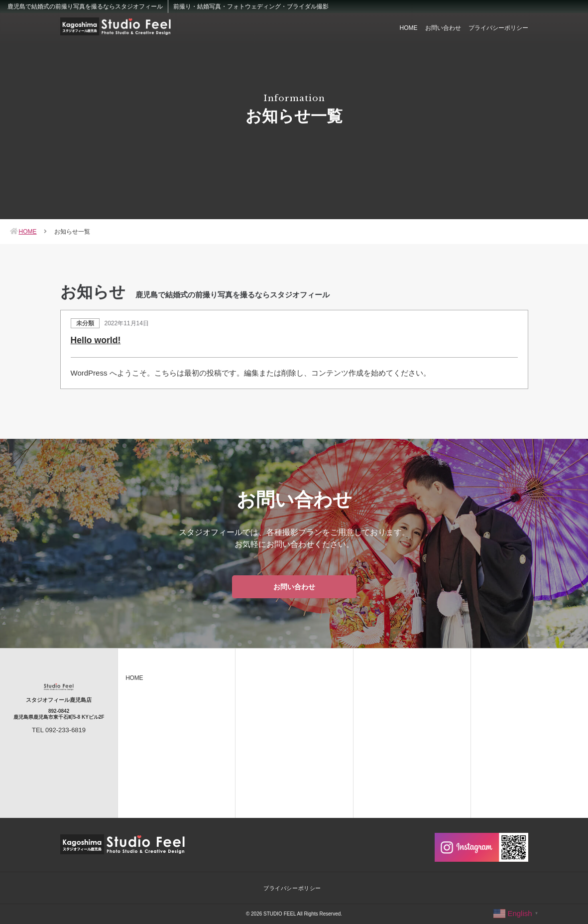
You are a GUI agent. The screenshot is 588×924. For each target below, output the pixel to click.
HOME (409, 28)
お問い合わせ (443, 28)
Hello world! (96, 340)
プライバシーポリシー (498, 28)
